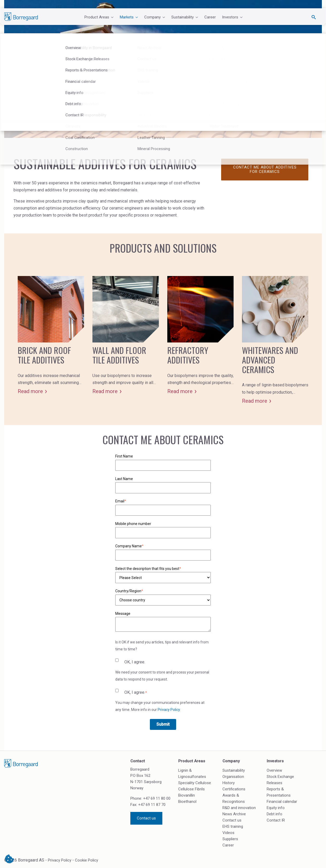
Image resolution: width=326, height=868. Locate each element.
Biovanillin (187, 795)
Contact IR (276, 820)
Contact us (146, 818)
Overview (274, 770)
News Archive (234, 814)
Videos (228, 833)
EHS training (233, 826)
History (229, 783)
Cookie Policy (87, 860)
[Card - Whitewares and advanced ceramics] (275, 340)
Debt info (274, 814)
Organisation (233, 777)
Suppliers (230, 839)
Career (210, 17)
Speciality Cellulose (195, 783)
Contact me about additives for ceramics (265, 169)
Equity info (276, 808)
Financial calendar (282, 802)
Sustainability (234, 770)
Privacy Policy (169, 710)
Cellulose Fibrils (191, 789)
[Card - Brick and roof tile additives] (51, 335)
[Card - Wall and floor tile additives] (126, 335)
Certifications (234, 789)
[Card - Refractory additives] (200, 335)
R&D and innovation (239, 808)
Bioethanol (187, 802)
